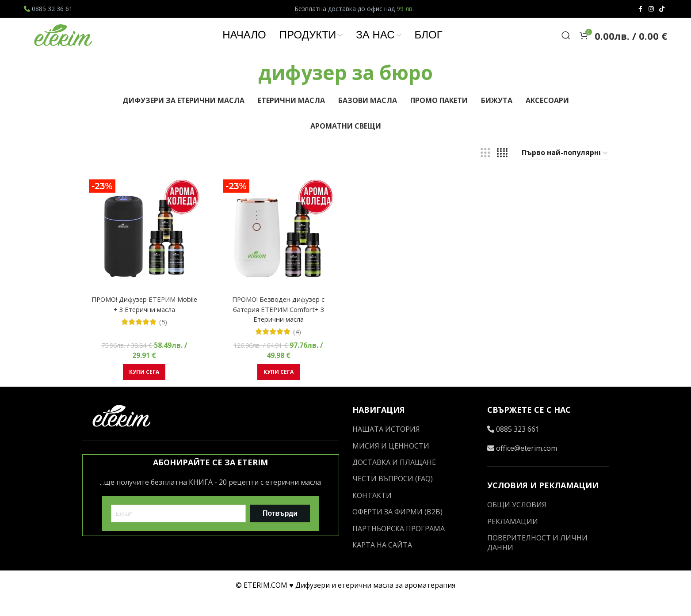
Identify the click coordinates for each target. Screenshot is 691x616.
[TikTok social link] (662, 9)
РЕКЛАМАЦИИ (513, 537)
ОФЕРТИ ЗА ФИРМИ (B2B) (397, 528)
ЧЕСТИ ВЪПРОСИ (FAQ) (393, 495)
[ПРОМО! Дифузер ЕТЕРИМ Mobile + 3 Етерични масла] (143, 253)
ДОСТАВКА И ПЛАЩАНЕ (394, 479)
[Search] (566, 45)
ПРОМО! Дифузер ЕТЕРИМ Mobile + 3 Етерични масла (143, 320)
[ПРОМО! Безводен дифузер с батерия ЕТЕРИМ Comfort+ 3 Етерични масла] (278, 253)
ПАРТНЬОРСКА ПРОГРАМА (399, 544)
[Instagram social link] (651, 9)
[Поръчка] (565, 172)
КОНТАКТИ (372, 511)
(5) (162, 338)
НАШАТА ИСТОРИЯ (386, 445)
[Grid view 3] (485, 172)
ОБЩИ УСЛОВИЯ (517, 521)
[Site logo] (64, 44)
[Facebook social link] (641, 9)
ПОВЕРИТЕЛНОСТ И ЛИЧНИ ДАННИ (537, 559)
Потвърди (280, 530)
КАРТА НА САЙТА (382, 561)
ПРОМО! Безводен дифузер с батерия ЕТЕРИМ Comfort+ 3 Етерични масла (278, 325)
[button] (143, 388)
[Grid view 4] (502, 172)
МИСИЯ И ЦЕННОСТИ (391, 462)
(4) (297, 348)
